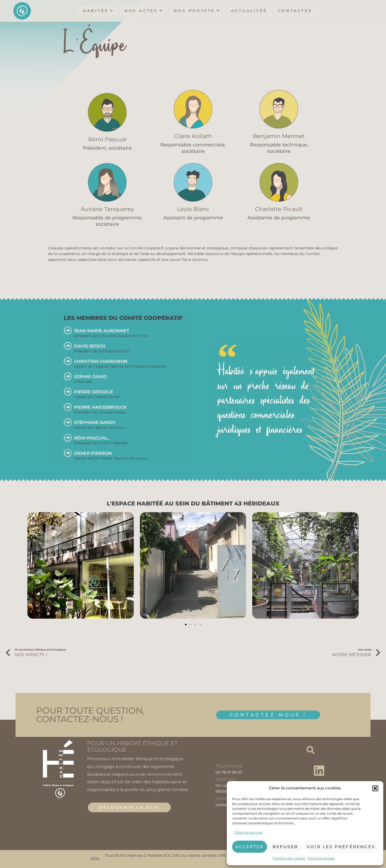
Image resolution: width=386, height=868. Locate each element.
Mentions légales (321, 858)
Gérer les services (249, 832)
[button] (375, 788)
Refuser (285, 847)
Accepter (250, 847)
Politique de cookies (289, 858)
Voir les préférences (341, 847)
